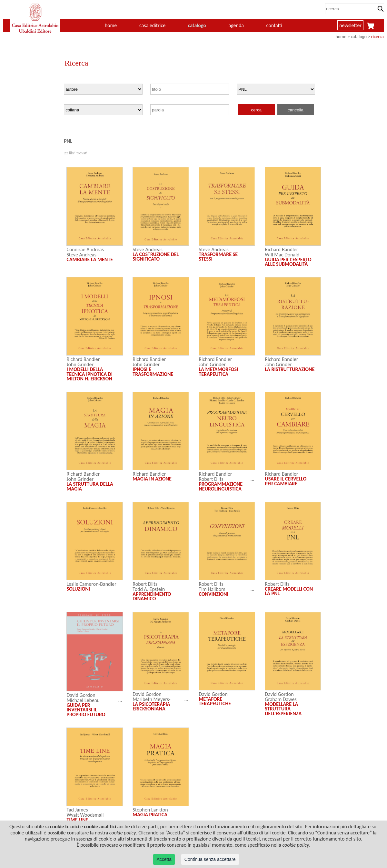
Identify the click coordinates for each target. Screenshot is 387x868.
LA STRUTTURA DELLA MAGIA (90, 486)
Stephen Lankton (150, 810)
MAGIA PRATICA (150, 815)
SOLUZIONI (78, 589)
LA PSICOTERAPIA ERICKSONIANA (151, 706)
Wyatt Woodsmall (85, 815)
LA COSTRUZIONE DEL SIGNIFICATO (156, 257)
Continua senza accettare (210, 859)
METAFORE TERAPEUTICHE (215, 701)
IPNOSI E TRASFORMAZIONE (153, 372)
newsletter (350, 25)
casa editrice (152, 25)
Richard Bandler (281, 249)
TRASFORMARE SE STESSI (218, 257)
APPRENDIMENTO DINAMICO (152, 596)
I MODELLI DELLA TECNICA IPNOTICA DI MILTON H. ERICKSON (89, 374)
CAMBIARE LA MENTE (90, 259)
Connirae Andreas (85, 249)
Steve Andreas (81, 255)
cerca (257, 110)
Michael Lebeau (83, 700)
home (111, 25)
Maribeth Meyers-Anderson (151, 702)
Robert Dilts (211, 479)
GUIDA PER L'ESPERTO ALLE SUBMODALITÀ (288, 262)
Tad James (77, 810)
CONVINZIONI (213, 594)
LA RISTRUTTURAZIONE (290, 369)
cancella (296, 110)
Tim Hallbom (212, 589)
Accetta (164, 859)
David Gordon (81, 695)
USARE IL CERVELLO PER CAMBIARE (286, 481)
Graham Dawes (281, 699)
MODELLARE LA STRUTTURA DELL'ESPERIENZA (283, 709)
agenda (236, 25)
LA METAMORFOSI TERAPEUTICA (218, 372)
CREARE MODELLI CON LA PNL (289, 591)
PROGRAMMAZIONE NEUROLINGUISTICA (221, 486)
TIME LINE (77, 820)
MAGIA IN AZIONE (152, 479)
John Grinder (80, 364)
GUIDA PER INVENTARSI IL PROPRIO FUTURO (86, 710)
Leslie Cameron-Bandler (91, 584)
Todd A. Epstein (149, 589)
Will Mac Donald (282, 255)
